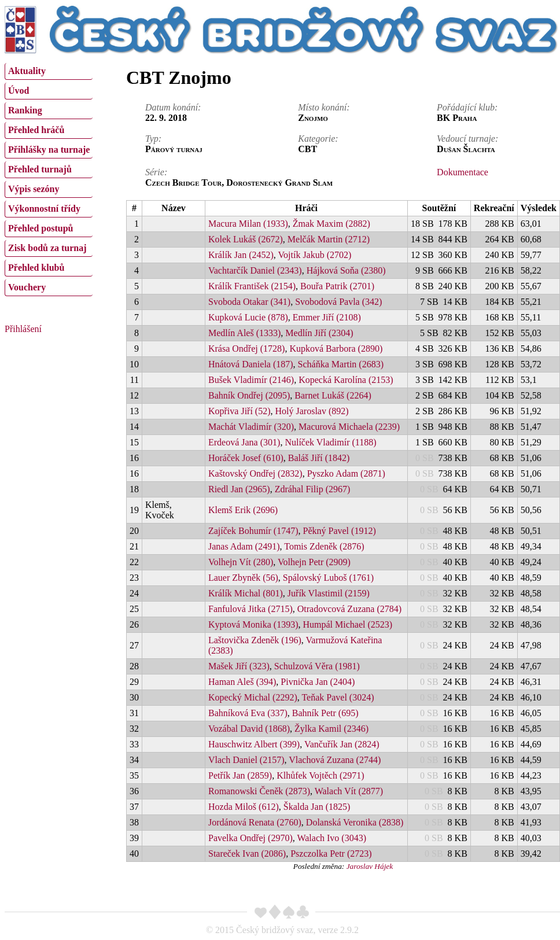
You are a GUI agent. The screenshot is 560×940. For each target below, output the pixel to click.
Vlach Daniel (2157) (246, 760)
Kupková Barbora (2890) (336, 349)
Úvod (19, 91)
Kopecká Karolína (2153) (346, 380)
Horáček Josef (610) (246, 458)
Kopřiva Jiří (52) (240, 411)
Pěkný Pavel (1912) (340, 531)
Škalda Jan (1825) (317, 807)
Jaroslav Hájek (370, 866)
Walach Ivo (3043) (331, 838)
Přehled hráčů (36, 130)
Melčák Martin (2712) (329, 239)
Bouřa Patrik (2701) (337, 286)
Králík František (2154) (252, 286)
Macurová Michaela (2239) (349, 427)
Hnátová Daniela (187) (251, 364)
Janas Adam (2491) (244, 546)
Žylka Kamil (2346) (331, 729)
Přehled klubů (36, 268)
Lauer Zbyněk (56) (243, 578)
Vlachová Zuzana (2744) (335, 760)
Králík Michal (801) (246, 593)
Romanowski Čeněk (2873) (259, 791)
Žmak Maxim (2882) (331, 224)
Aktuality (27, 71)
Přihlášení (23, 329)
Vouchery (27, 287)
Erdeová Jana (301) (244, 442)
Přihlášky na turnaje (49, 150)
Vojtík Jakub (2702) (315, 255)
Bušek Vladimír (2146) (251, 380)
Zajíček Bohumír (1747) (253, 531)
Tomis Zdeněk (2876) (324, 546)
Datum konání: (173, 107)
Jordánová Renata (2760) (255, 822)
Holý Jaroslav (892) (312, 411)
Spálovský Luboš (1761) (328, 578)
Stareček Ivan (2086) (247, 854)
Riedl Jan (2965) (239, 489)
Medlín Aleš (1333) (244, 333)
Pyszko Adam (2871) (346, 473)
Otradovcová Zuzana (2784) (349, 609)
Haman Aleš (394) (242, 682)
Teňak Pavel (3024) (338, 697)
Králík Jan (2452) (241, 255)
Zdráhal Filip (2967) (313, 489)
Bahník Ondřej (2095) (249, 395)
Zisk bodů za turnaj (47, 248)
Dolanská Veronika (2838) (355, 822)
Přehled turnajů (40, 169)
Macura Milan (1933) (248, 224)
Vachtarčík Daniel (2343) (255, 270)
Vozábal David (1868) (249, 729)
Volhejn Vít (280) (241, 562)
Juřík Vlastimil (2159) (329, 593)
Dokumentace (463, 172)
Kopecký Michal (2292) (253, 697)
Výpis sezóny (34, 189)
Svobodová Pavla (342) (338, 302)
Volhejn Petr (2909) (314, 562)
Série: (156, 172)
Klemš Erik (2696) (243, 510)
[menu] (49, 178)
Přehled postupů (40, 228)
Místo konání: (324, 107)
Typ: (153, 139)
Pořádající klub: (467, 107)
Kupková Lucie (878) (248, 317)
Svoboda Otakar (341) (249, 302)
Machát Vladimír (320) (251, 427)
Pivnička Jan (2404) (318, 682)
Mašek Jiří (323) (239, 666)
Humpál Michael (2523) (348, 624)
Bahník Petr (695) (325, 713)
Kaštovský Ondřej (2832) (255, 473)
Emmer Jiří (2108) (327, 317)
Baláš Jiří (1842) (319, 458)
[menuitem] (49, 71)
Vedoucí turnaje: (467, 139)
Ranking (25, 110)
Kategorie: (318, 139)
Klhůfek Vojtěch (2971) (320, 775)
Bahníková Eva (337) (248, 713)
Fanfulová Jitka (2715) (250, 609)
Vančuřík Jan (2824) (342, 744)
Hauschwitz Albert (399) (254, 744)
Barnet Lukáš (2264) (333, 395)
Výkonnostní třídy (44, 209)
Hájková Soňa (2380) (346, 270)
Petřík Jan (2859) (240, 775)
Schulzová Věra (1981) (317, 666)
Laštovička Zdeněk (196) (255, 640)
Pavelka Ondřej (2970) (250, 838)
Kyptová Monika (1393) (253, 624)
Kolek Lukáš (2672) (246, 239)
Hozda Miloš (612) (244, 807)
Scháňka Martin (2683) (341, 364)
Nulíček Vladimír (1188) (330, 442)
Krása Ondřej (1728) (246, 349)
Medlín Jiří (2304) (319, 333)
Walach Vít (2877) (349, 791)
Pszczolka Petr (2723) (331, 854)
